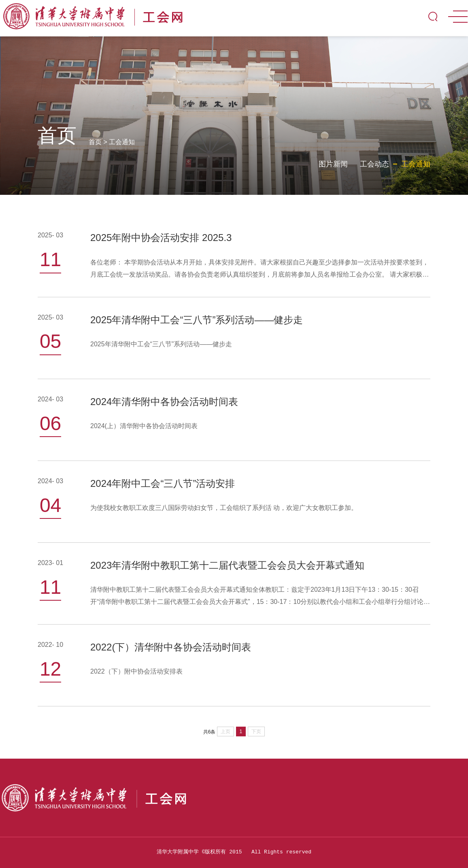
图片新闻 (333, 164)
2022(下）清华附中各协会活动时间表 (171, 647)
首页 (95, 142)
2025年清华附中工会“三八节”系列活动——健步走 (197, 320)
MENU (458, 17)
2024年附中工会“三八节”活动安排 (163, 483)
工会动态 (374, 164)
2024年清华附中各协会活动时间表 (164, 402)
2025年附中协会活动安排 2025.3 (161, 238)
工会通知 (122, 142)
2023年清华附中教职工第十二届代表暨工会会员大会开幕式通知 (227, 565)
